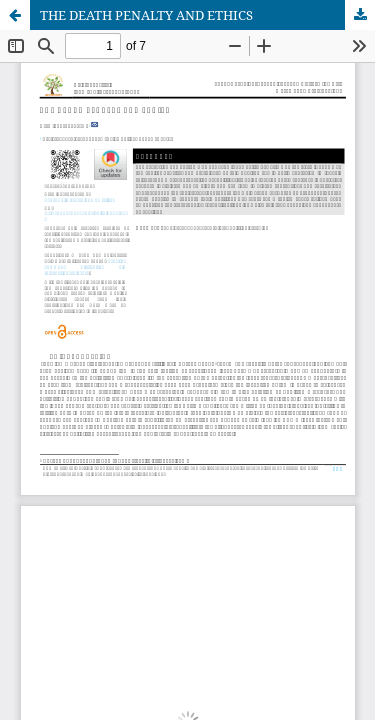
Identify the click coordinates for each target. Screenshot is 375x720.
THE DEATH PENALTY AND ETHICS (146, 15)
